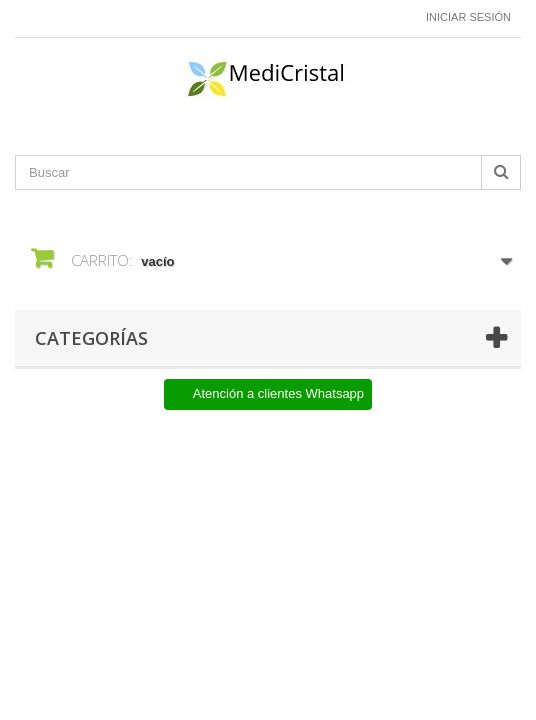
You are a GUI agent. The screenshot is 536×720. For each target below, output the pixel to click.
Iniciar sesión (468, 17)
